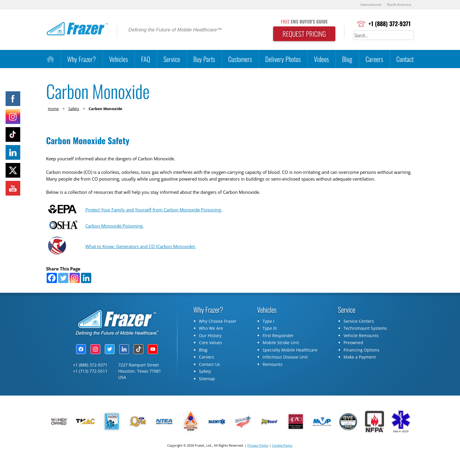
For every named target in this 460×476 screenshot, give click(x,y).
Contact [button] (405, 59)
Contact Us (209, 378)
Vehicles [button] (119, 59)
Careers (374, 59)
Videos (321, 59)
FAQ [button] (146, 59)
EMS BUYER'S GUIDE (302, 21)
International (368, 5)
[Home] (50, 59)
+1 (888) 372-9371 (389, 24)
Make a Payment (360, 371)
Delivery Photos (283, 59)
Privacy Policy (258, 459)
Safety (74, 109)
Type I (268, 335)
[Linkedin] (86, 292)
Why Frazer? (82, 59)
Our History (210, 349)
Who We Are (211, 342)
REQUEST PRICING (302, 34)
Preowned (353, 356)
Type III (270, 342)
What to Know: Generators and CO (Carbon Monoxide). (144, 260)
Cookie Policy (282, 459)
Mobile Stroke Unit (281, 356)
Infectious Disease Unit (285, 371)
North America (398, 5)
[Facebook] (52, 292)
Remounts (273, 378)
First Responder (278, 349)
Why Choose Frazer (218, 335)
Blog (347, 59)
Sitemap (207, 392)
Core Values (210, 356)
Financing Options (361, 364)
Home (53, 109)
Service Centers (359, 335)
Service (172, 59)
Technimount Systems (365, 342)
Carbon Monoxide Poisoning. (115, 239)
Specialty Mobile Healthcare (290, 364)
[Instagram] (75, 292)
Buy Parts (204, 59)
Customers (240, 59)
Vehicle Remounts (361, 349)
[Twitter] (63, 292)
